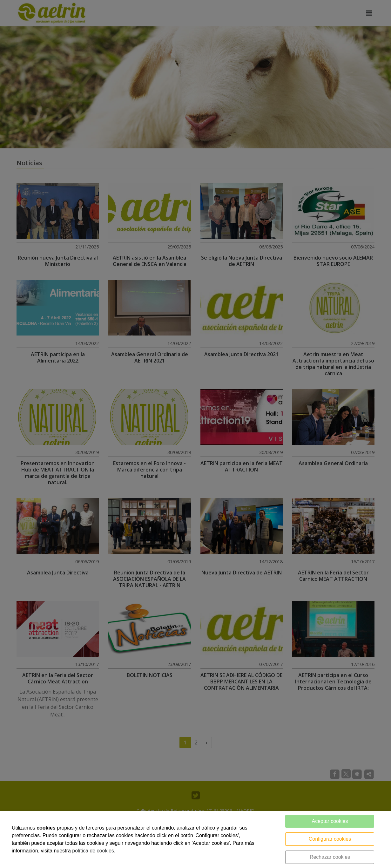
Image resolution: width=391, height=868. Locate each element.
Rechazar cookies (330, 857)
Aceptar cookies (330, 821)
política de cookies (93, 851)
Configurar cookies (330, 839)
